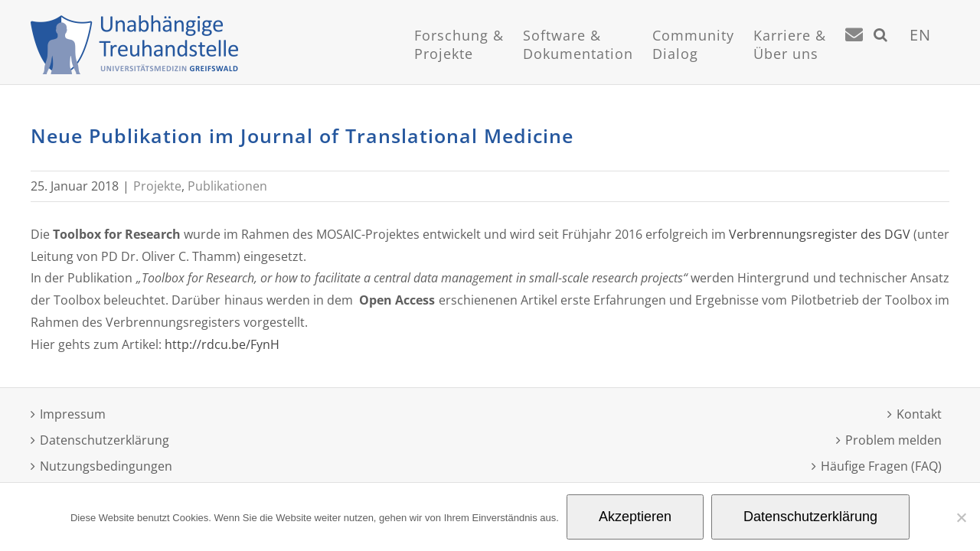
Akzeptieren (635, 517)
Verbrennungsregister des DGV (820, 234)
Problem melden (893, 440)
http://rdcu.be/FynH (222, 344)
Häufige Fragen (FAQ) (881, 466)
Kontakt (919, 414)
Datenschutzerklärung (105, 440)
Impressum (73, 414)
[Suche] (900, 54)
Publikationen (227, 186)
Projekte (157, 186)
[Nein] (961, 517)
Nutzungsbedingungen (106, 466)
